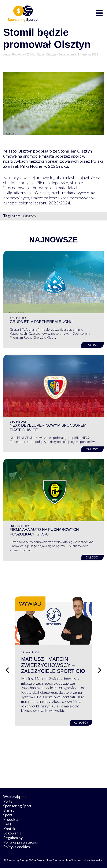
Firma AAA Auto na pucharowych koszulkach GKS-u (44, 532)
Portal (8, 801)
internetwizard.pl (93, 860)
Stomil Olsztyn (24, 216)
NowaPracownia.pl (56, 860)
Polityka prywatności (20, 842)
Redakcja (18, 54)
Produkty (11, 819)
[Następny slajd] (100, 670)
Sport (8, 815)
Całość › (93, 345)
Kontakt (10, 829)
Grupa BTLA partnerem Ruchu (41, 322)
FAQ (7, 824)
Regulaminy (13, 838)
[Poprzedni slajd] (7, 670)
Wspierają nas (15, 796)
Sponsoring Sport (17, 806)
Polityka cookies (16, 847)
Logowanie (12, 833)
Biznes (9, 810)
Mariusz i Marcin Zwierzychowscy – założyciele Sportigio (53, 665)
